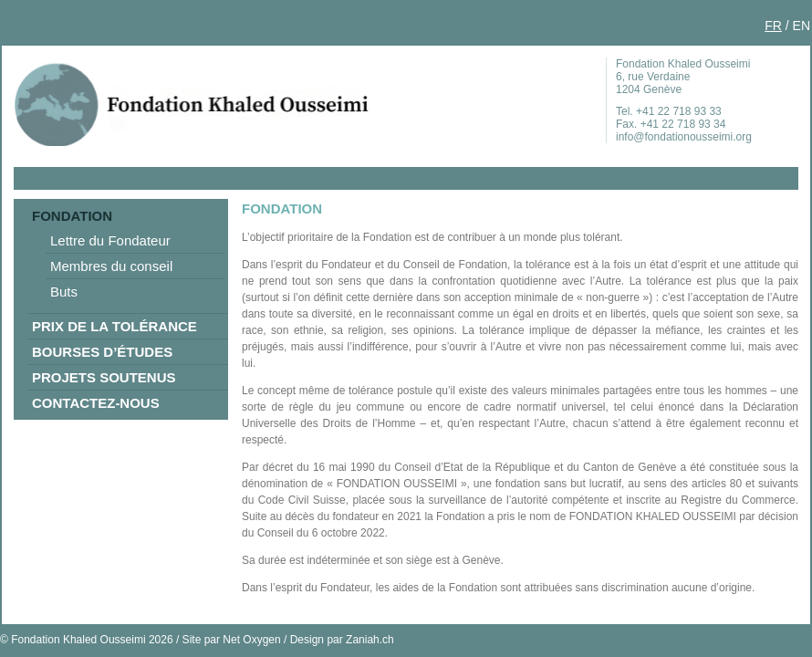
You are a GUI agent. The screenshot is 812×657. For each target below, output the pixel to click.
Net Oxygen (251, 640)
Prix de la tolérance (115, 326)
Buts (64, 292)
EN (802, 26)
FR (773, 26)
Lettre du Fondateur (110, 240)
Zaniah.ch (370, 640)
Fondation (72, 216)
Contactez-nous (96, 403)
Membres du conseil (111, 266)
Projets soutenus (104, 377)
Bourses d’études (102, 352)
